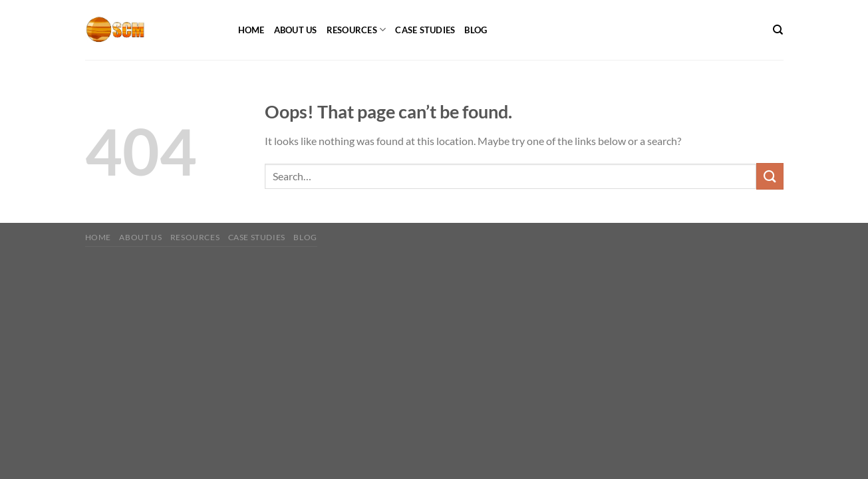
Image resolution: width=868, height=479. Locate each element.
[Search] (778, 30)
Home (251, 30)
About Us (296, 30)
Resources (357, 30)
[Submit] (770, 176)
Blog (476, 30)
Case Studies (425, 30)
